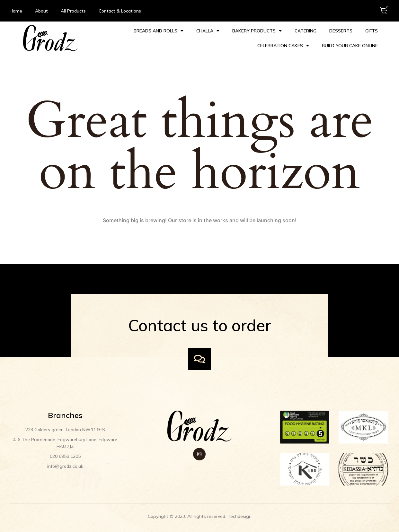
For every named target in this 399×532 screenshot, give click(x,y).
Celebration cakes (283, 44)
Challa (207, 29)
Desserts (340, 29)
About (41, 11)
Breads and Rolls (158, 29)
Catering (305, 29)
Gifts (371, 29)
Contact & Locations (120, 11)
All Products (73, 11)
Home (16, 11)
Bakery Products (256, 29)
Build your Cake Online (349, 44)
